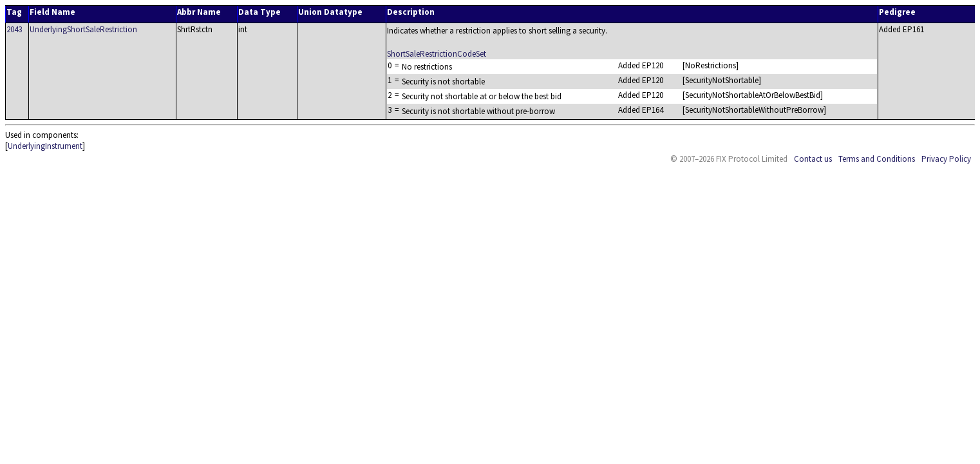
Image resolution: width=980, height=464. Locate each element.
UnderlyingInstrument (45, 146)
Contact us (813, 159)
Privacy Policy (946, 159)
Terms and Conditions (877, 159)
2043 (14, 29)
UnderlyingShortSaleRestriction (83, 29)
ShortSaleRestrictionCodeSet (437, 54)
